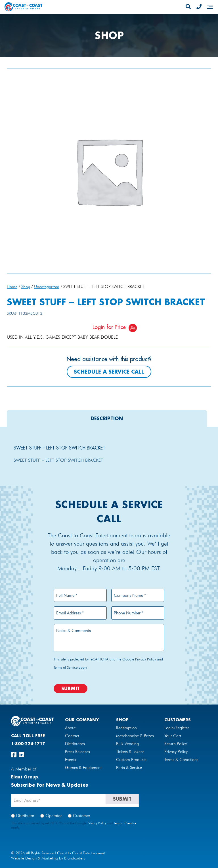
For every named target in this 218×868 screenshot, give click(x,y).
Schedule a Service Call (109, 372)
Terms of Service (66, 667)
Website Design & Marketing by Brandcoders (48, 858)
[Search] (188, 7)
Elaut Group (25, 777)
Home (12, 286)
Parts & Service (129, 768)
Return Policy (176, 744)
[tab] (107, 419)
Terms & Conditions (181, 760)
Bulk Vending (127, 744)
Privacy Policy (145, 659)
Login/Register (177, 728)
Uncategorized (47, 286)
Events (71, 760)
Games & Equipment (83, 768)
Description (107, 419)
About (70, 728)
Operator (54, 816)
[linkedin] (21, 755)
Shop (26, 286)
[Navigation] (210, 7)
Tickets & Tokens (130, 752)
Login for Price (109, 327)
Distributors (75, 744)
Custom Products (131, 760)
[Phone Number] (199, 7)
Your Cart (173, 736)
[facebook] (14, 755)
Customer (82, 816)
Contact (72, 736)
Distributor (25, 816)
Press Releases (77, 752)
